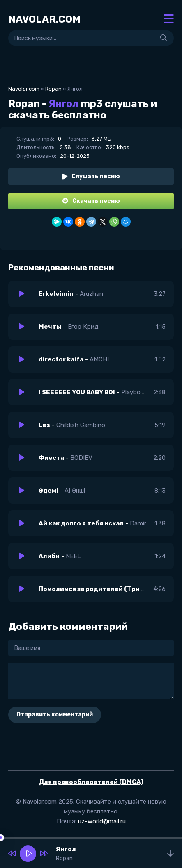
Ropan (53, 89)
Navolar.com (24, 89)
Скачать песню (91, 201)
